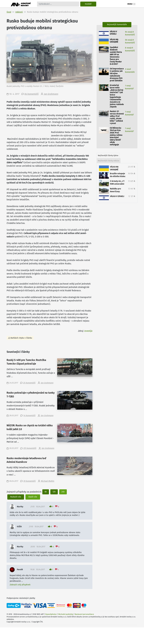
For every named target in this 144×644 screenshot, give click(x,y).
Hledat (88, 4)
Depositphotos (51, 614)
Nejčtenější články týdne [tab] (108, 155)
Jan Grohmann (51, 94)
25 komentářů (29, 383)
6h (46, 492)
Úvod (9, 12)
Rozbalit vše (16, 497)
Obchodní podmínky (66, 614)
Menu (132, 4)
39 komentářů (29, 481)
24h (63, 492)
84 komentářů (31, 94)
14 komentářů (29, 416)
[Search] (58, 4)
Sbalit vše (33, 497)
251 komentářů (30, 448)
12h (54, 492)
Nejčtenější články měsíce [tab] (109, 161)
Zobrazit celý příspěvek (20, 585)
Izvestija (88, 331)
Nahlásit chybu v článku (21, 338)
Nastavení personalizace (84, 614)
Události (19, 12)
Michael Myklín (48, 481)
